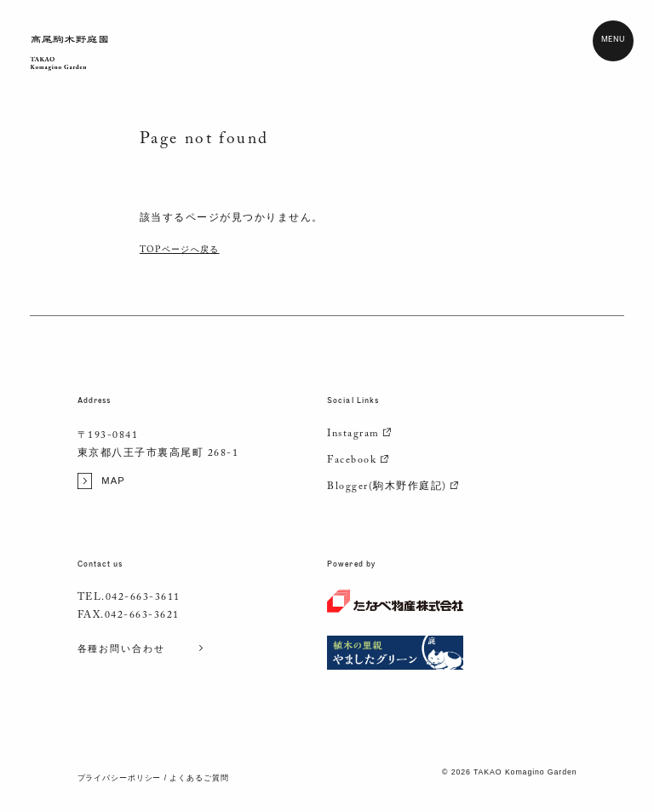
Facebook (359, 461)
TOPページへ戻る (180, 251)
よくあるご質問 (199, 778)
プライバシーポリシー (120, 778)
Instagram (360, 435)
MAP (101, 481)
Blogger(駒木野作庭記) (393, 487)
